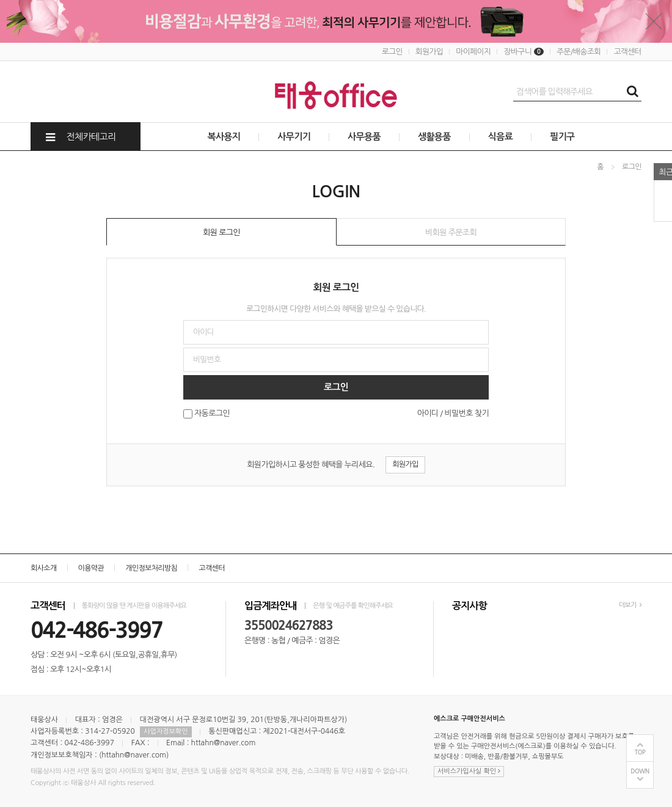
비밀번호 (0, 151)
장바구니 (524, 52)
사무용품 (364, 137)
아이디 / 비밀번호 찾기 (453, 413)
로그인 (392, 52)
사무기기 (294, 137)
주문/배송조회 (579, 52)
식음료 (500, 137)
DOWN (640, 771)
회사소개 (44, 568)
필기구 (562, 137)
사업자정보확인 (166, 732)
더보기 (630, 605)
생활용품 (434, 137)
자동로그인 (212, 414)
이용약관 (91, 568)
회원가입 (429, 52)
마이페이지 (473, 52)
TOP (640, 752)
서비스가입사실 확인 (469, 771)
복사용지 (224, 137)
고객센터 (627, 52)
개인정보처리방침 (151, 568)
